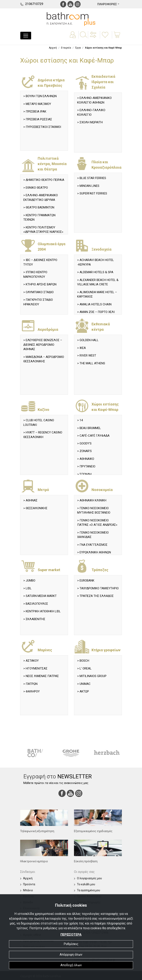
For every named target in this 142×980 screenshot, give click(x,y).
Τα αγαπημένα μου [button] (87, 890)
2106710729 (34, 4)
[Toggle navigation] (26, 36)
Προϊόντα (28, 884)
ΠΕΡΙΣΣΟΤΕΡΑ (71, 935)
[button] (94, 38)
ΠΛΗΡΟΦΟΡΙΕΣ (107, 4)
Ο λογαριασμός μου (88, 878)
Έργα (78, 48)
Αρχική (53, 48)
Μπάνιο (27, 890)
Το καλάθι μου (85, 884)
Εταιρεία (66, 48)
